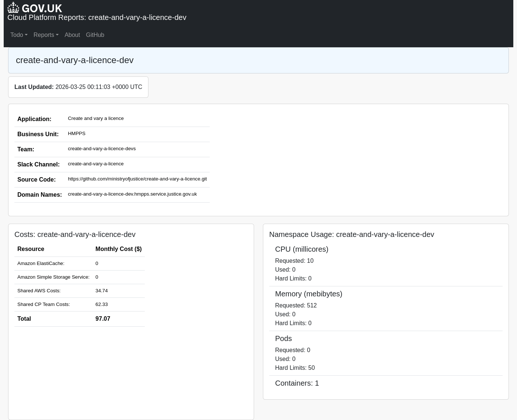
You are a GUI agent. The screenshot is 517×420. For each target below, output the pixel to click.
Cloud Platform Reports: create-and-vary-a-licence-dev (97, 17)
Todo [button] (17, 35)
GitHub (95, 35)
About (72, 35)
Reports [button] (44, 35)
